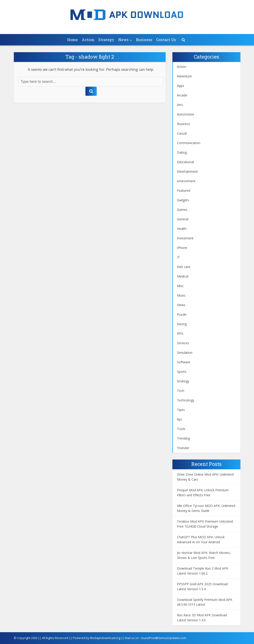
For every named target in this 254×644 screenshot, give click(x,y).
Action (88, 40)
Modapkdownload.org (105, 638)
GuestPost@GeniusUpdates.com (164, 638)
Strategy (106, 40)
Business (144, 40)
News (123, 40)
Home (72, 40)
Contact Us (166, 40)
